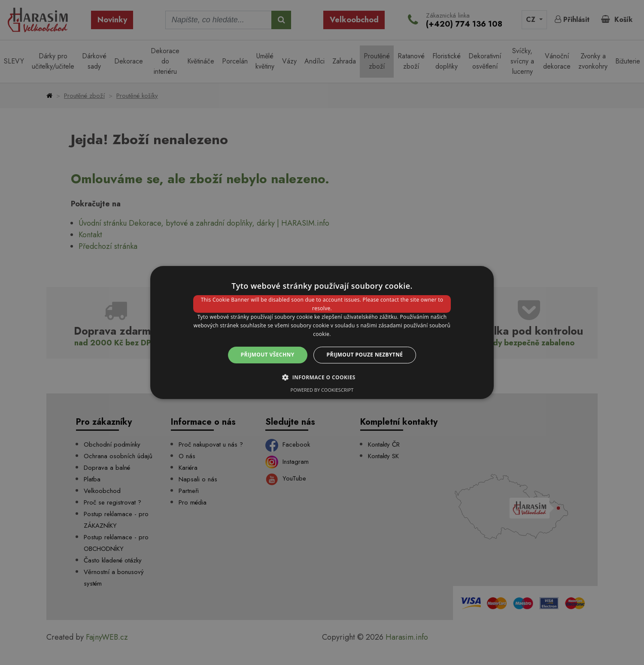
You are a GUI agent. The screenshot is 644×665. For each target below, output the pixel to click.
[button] (322, 377)
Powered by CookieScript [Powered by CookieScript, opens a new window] (322, 390)
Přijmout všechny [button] (268, 355)
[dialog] (322, 332)
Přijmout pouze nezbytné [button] (365, 355)
